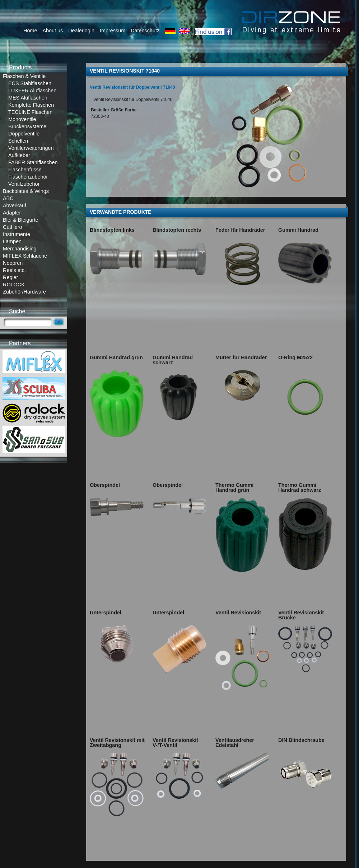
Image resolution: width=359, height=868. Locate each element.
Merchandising (20, 249)
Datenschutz (145, 31)
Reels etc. (14, 270)
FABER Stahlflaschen (33, 162)
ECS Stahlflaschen (30, 83)
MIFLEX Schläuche (25, 256)
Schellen (18, 141)
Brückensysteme (27, 126)
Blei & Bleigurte (20, 220)
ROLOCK (14, 285)
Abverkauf (15, 206)
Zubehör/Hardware (24, 292)
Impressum (113, 31)
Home (30, 31)
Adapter (12, 213)
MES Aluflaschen (28, 98)
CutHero (13, 227)
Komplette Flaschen (31, 105)
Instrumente (17, 234)
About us (53, 31)
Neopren (13, 263)
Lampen (12, 241)
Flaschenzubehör (28, 177)
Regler (10, 277)
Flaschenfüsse (25, 170)
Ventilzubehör (24, 184)
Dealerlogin (81, 31)
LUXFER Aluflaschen (32, 91)
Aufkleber (19, 155)
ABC (8, 198)
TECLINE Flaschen (30, 112)
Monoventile (22, 119)
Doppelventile (24, 134)
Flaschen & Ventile (24, 76)
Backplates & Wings (26, 191)
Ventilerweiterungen (31, 148)
